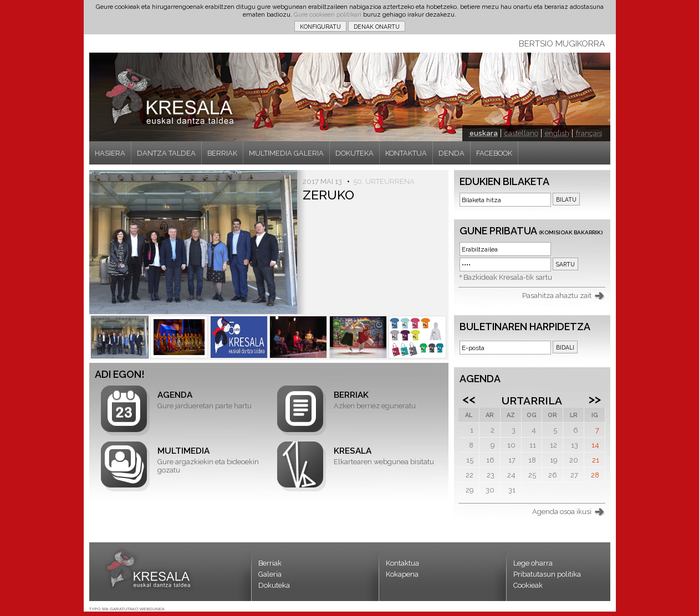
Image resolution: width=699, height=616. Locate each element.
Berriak (270, 563)
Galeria (270, 574)
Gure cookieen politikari (328, 14)
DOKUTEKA (354, 153)
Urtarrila (532, 401)
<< (469, 399)
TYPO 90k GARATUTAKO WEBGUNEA (127, 609)
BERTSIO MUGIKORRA (562, 44)
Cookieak (528, 585)
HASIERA (110, 153)
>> (595, 399)
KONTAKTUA (406, 153)
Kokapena (402, 574)
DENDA (451, 153)
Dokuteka (274, 585)
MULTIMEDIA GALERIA (286, 153)
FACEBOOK (494, 153)
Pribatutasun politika (547, 574)
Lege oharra (533, 563)
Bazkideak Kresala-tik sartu (508, 277)
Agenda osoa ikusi (562, 512)
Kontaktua (402, 563)
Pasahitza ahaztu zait (557, 296)
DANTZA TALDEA (166, 153)
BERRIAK (222, 153)
